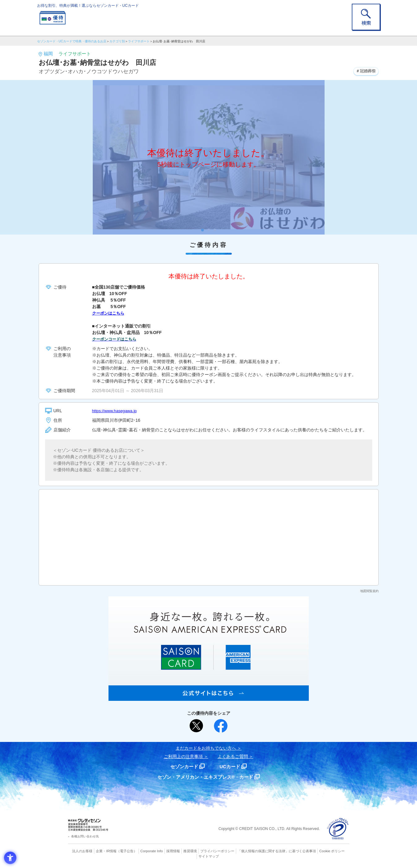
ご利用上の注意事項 (183, 756)
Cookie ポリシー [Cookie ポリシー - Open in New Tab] (332, 851)
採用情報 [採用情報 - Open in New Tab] (173, 851)
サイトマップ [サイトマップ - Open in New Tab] (209, 856)
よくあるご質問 (233, 756)
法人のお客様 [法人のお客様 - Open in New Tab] (83, 851)
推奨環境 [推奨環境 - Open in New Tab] (190, 851)
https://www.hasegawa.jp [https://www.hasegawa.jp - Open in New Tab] (116, 411)
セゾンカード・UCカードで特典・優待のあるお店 (72, 41)
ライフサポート (139, 41)
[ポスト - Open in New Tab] (196, 726)
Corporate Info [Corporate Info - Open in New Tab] (152, 851)
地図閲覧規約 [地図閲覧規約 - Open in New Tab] (369, 591)
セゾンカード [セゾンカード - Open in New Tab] (184, 766)
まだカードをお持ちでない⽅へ (206, 748)
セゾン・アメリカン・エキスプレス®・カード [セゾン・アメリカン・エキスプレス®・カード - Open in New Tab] (205, 777)
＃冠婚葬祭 (365, 71)
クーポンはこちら (109, 313)
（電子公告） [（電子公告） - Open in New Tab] (127, 851)
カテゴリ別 (117, 41)
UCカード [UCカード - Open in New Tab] (231, 766)
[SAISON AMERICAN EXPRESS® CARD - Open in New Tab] (209, 697)
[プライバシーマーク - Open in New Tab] (338, 829)
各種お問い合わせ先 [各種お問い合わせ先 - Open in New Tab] (85, 836)
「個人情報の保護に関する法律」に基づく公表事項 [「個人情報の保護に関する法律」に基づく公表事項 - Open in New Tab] (277, 851)
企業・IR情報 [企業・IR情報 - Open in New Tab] (107, 851)
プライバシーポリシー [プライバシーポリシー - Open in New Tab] (217, 851)
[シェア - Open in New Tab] (221, 726)
